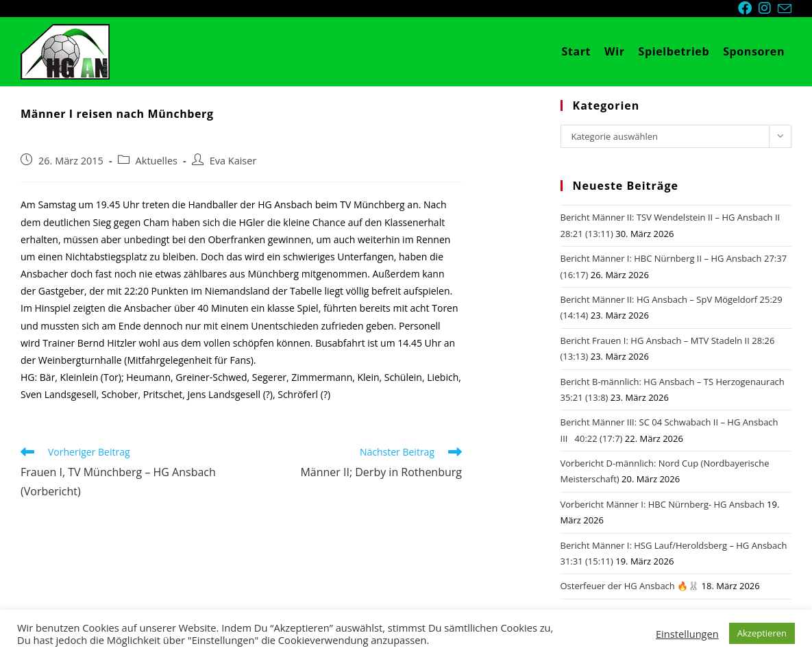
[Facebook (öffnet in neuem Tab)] (748, 8)
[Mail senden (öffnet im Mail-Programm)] (785, 9)
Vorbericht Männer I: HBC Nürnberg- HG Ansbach (663, 504)
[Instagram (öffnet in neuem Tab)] (768, 8)
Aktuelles (157, 161)
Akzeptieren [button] (762, 633)
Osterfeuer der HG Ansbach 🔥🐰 (630, 586)
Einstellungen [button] (687, 634)
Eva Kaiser (233, 161)
